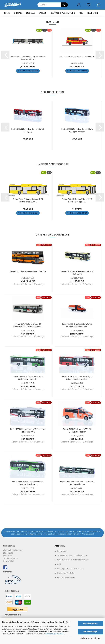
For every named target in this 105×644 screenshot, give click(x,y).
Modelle (30, 13)
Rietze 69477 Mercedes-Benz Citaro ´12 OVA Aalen (77, 273)
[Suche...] (64, 5)
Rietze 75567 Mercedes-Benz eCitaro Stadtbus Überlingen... (28, 483)
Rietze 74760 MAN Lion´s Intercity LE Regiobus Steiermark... (28, 378)
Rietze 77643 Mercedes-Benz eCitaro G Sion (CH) (28, 130)
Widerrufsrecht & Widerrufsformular (73, 560)
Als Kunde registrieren (13, 550)
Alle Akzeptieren (90, 623)
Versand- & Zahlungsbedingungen (72, 555)
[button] (79, 5)
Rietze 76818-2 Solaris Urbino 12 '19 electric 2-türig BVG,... (77, 200)
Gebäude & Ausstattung (63, 13)
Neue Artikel (9, 561)
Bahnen (43, 13)
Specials (18, 13)
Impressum (62, 551)
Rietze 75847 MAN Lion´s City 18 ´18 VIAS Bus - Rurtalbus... (28, 58)
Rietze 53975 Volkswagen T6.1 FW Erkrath (77, 57)
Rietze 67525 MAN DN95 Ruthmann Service (28, 271)
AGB (59, 564)
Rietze (7, 13)
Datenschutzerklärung (54, 634)
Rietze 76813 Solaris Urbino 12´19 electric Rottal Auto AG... (28, 430)
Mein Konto (8, 553)
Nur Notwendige (90, 632)
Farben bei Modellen (66, 573)
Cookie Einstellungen (66, 577)
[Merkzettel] (89, 5)
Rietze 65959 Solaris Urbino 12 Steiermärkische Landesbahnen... (28, 325)
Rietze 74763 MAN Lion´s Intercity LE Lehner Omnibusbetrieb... (77, 378)
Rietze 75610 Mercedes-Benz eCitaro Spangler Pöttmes (77, 130)
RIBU (81, 13)
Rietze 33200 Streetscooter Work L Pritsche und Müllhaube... (77, 325)
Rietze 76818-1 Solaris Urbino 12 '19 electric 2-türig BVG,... (28, 200)
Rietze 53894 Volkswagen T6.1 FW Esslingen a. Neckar (77, 430)
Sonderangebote (10, 558)
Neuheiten (93, 13)
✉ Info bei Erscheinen (28, 71)
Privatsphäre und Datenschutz (70, 569)
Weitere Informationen (90, 638)
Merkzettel (8, 556)
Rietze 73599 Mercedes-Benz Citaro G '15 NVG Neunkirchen (77, 483)
